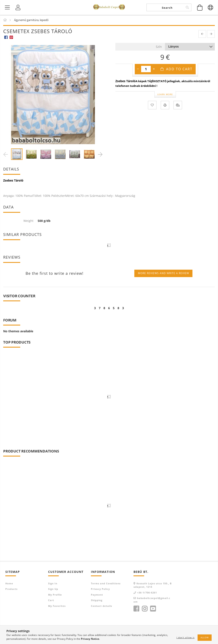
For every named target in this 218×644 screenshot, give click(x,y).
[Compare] (178, 105)
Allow (205, 637)
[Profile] (18, 7)
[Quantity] (146, 69)
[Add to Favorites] (152, 105)
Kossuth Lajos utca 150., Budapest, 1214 (153, 585)
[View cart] (200, 7)
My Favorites (57, 606)
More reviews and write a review (163, 273)
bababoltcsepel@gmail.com (152, 600)
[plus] (154, 69)
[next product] (211, 34)
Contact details (101, 606)
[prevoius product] (202, 34)
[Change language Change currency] (211, 7)
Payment (97, 595)
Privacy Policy (100, 589)
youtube (153, 609)
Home (9, 583)
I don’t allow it (186, 637)
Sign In (53, 583)
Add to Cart (179, 69)
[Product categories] (7, 7)
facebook (136, 609)
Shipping (97, 600)
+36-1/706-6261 (147, 593)
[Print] (165, 105)
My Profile (55, 595)
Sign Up (53, 589)
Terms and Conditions (106, 583)
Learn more (165, 94)
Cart (51, 600)
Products (11, 589)
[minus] (138, 69)
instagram (145, 609)
